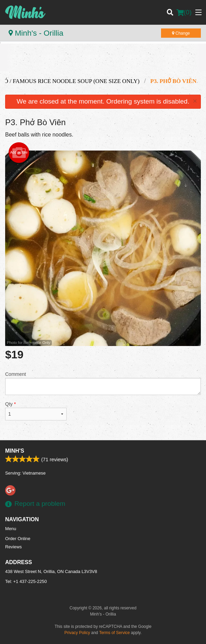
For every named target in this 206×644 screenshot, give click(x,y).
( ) (184, 12)
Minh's (15, 451)
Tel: (26, 581)
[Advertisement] (103, 62)
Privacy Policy (77, 633)
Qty (36, 411)
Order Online (18, 539)
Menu (11, 529)
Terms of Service (115, 633)
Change (181, 33)
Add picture (19, 153)
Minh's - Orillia (36, 33)
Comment (103, 383)
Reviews (13, 547)
